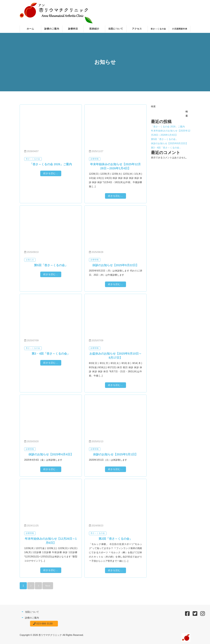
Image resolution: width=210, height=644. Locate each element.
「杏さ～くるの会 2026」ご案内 (168, 127)
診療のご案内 (52, 29)
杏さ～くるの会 (158, 29)
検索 (153, 106)
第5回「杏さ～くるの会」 (164, 139)
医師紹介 (94, 29)
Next (48, 586)
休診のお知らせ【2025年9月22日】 (169, 143)
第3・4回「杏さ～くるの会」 (166, 148)
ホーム (30, 29)
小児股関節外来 (180, 29)
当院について (116, 29)
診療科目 (73, 29)
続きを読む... (51, 173)
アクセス (137, 29)
